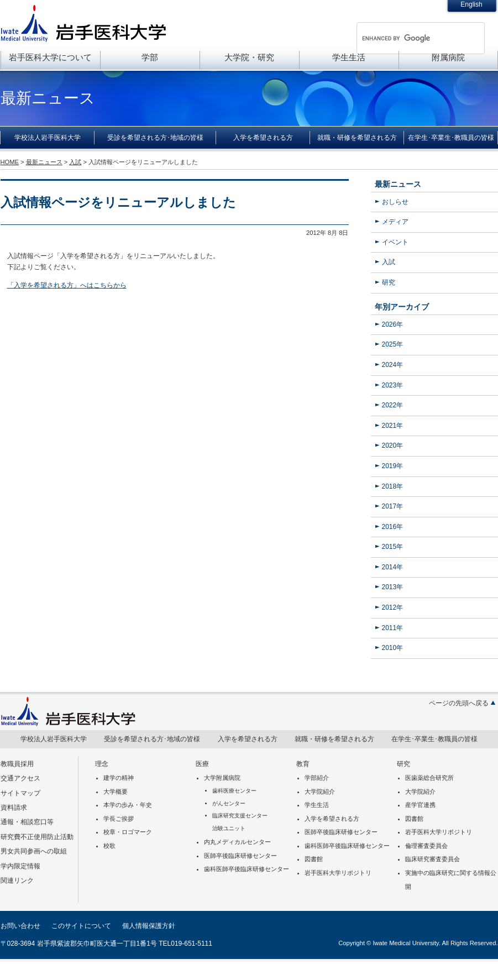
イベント (395, 242)
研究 (389, 282)
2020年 (393, 446)
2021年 (393, 426)
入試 (389, 262)
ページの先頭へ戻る (459, 703)
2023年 (393, 385)
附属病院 (448, 57)
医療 (202, 764)
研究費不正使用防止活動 (37, 837)
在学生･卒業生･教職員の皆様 (451, 138)
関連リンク (17, 881)
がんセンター (229, 803)
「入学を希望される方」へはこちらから (67, 285)
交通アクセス (20, 778)
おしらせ (395, 202)
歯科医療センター (234, 791)
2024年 (393, 365)
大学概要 (116, 792)
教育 (303, 764)
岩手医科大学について (50, 57)
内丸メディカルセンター (237, 842)
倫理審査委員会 (426, 846)
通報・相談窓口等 (27, 822)
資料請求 (14, 808)
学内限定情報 (20, 866)
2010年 (393, 648)
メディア (395, 222)
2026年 (393, 324)
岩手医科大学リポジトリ (338, 873)
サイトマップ (20, 793)
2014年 (393, 567)
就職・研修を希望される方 (357, 138)
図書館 (314, 859)
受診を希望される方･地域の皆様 (155, 138)
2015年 (393, 547)
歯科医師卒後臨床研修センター (247, 869)
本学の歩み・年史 (128, 805)
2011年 (393, 628)
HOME (10, 162)
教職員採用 (17, 764)
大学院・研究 (249, 57)
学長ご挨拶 (119, 819)
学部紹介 (317, 778)
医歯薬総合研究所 (429, 778)
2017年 (393, 506)
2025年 (393, 344)
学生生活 (349, 57)
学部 (150, 57)
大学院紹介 (320, 792)
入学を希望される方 (263, 138)
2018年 (393, 486)
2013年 (393, 587)
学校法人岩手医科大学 (48, 138)
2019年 (393, 466)
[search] (406, 38)
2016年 (393, 527)
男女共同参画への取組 (34, 851)
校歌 (109, 846)
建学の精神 (119, 778)
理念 (102, 764)
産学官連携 (420, 805)
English (471, 4)
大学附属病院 (222, 778)
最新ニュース (398, 184)
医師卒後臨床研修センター (240, 856)
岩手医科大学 (83, 23)
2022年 (393, 405)
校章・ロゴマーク (128, 832)
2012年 (393, 607)
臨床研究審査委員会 (433, 859)
